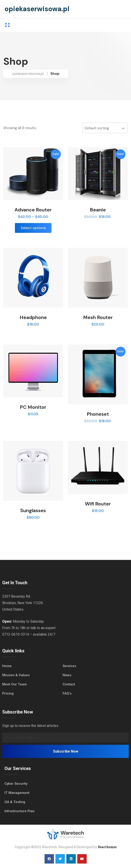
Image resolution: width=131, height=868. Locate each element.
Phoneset (98, 414)
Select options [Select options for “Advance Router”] (33, 228)
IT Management (17, 793)
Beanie (98, 210)
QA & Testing (15, 802)
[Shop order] (105, 128)
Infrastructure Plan (19, 811)
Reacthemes (107, 847)
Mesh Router (98, 317)
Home (7, 666)
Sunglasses (33, 510)
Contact (69, 684)
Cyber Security (16, 784)
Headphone (33, 317)
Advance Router (33, 210)
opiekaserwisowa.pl (37, 9)
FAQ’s (67, 693)
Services (69, 666)
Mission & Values (16, 675)
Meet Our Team (14, 684)
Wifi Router (98, 504)
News (67, 675)
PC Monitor (33, 407)
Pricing (8, 693)
